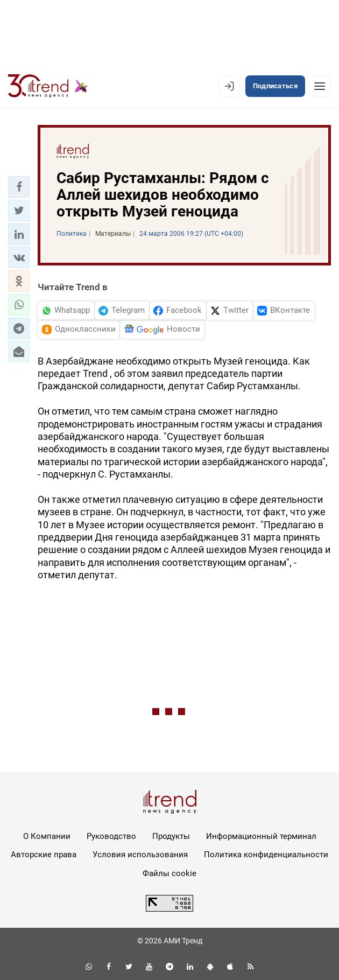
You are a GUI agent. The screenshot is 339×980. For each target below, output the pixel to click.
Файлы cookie (169, 873)
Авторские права (44, 855)
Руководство (111, 836)
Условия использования (140, 855)
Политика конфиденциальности (266, 855)
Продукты (171, 836)
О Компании (47, 836)
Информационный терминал (261, 836)
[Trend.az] (48, 86)
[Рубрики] (320, 86)
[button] (19, 187)
